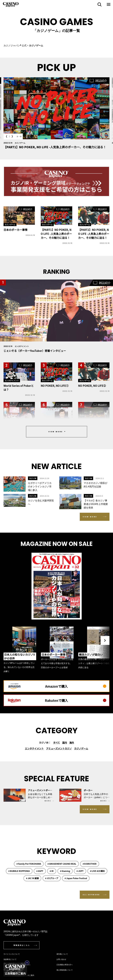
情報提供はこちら (22, 945)
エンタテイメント (34, 748)
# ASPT (40, 871)
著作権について (62, 954)
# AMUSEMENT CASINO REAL (62, 864)
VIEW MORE (90, 517)
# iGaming (65, 871)
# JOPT (80, 871)
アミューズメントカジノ (59, 748)
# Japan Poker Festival (76, 878)
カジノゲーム (81, 748)
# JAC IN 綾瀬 (32, 878)
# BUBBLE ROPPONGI (19, 871)
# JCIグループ (52, 878)
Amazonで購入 (76, 686)
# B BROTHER (90, 864)
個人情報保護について (65, 970)
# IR (52, 871)
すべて (56, 743)
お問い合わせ (61, 959)
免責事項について (10, 959)
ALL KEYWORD (91, 895)
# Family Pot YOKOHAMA (29, 864)
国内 (65, 743)
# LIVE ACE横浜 (97, 871)
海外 (72, 743)
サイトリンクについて (12, 954)
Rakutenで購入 (76, 700)
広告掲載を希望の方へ (65, 965)
